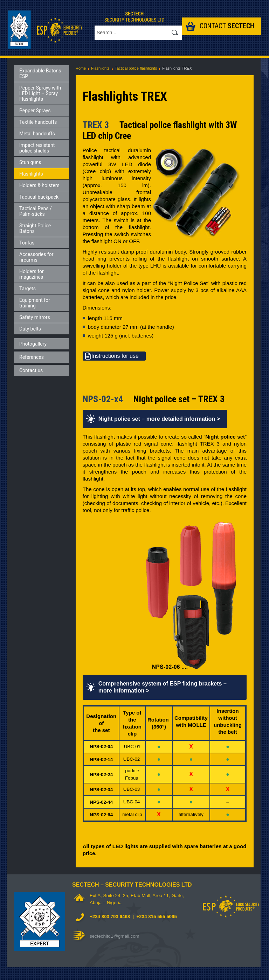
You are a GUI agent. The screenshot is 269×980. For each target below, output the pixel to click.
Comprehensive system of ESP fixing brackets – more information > (163, 687)
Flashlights (100, 68)
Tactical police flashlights (136, 68)
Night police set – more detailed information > (159, 419)
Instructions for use (115, 356)
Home (81, 68)
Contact (227, 26)
